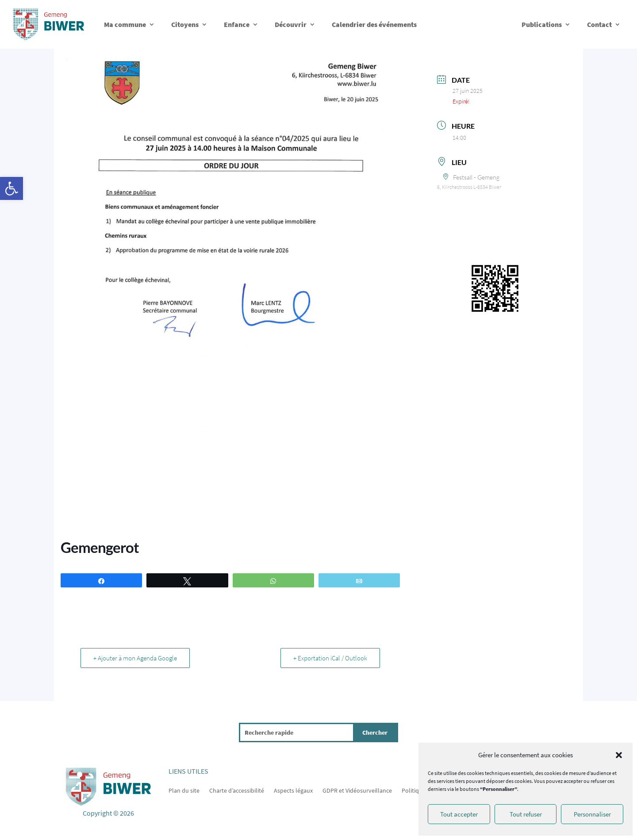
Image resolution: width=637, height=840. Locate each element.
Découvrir (291, 24)
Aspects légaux (293, 790)
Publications (542, 24)
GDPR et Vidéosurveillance (357, 790)
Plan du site (184, 790)
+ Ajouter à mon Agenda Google (135, 658)
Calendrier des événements (374, 24)
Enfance (237, 24)
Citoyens (185, 24)
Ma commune (125, 24)
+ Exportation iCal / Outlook (330, 658)
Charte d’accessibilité (237, 790)
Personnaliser (592, 814)
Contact (599, 24)
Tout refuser (526, 814)
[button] (12, 188)
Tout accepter (459, 814)
